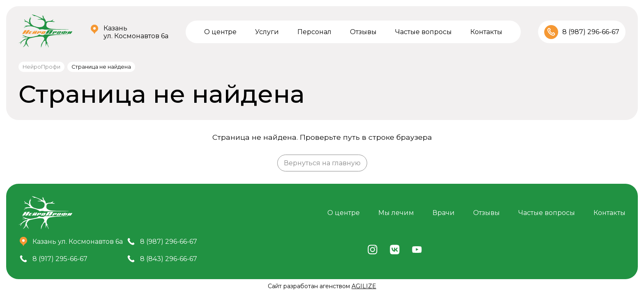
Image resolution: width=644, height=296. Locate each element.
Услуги (267, 32)
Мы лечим (396, 213)
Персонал (314, 32)
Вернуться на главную (322, 163)
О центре (220, 32)
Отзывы (363, 32)
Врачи (444, 213)
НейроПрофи (41, 67)
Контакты (486, 32)
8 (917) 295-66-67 (60, 259)
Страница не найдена (101, 67)
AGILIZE (364, 286)
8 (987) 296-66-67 (591, 32)
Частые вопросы (423, 32)
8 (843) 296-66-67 (169, 259)
